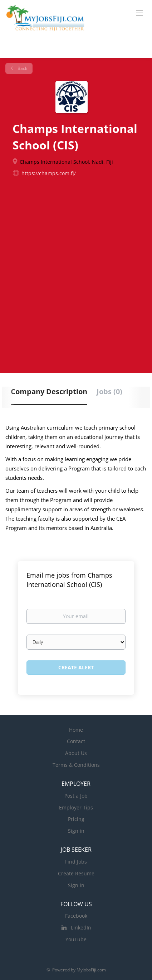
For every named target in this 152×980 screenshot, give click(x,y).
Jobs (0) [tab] (109, 391)
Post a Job (76, 796)
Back (22, 68)
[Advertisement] (76, 270)
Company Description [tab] (49, 391)
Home (76, 730)
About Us (76, 753)
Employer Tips (76, 807)
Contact (76, 741)
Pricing (76, 819)
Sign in (76, 831)
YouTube (76, 939)
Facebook (76, 916)
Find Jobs (76, 862)
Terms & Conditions (76, 765)
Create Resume (76, 873)
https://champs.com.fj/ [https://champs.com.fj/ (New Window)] (49, 173)
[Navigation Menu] (139, 13)
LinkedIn (81, 928)
